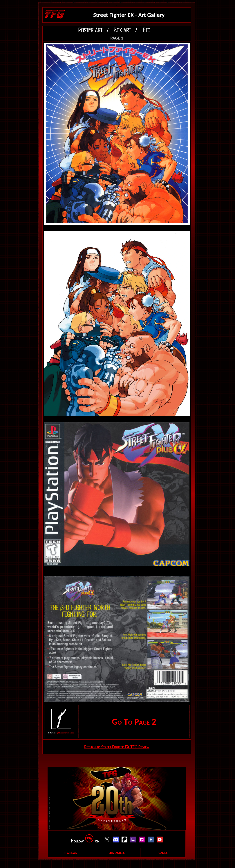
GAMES (163, 853)
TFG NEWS (70, 853)
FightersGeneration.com (65, 733)
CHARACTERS (116, 853)
